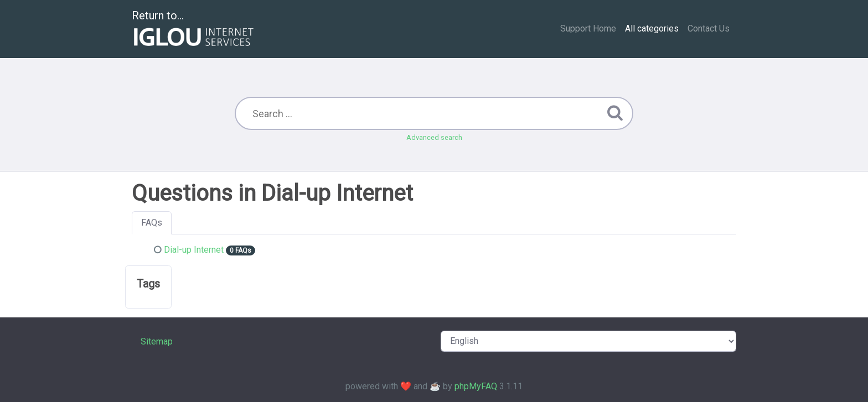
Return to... (194, 30)
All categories (652, 28)
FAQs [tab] (152, 223)
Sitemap (157, 341)
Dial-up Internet (194, 250)
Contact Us (709, 28)
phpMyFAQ (476, 386)
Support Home (588, 28)
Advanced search (434, 137)
